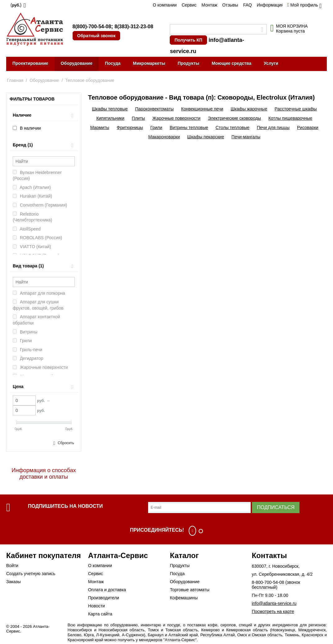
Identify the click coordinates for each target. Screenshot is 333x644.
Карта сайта (100, 614)
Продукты (188, 63)
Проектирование (30, 63)
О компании (165, 5)
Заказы (13, 582)
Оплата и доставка (107, 590)
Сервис (189, 5)
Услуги (271, 63)
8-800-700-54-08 (268, 582)
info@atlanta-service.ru (274, 603)
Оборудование (77, 63)
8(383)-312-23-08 (134, 27)
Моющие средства (232, 63)
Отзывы (230, 5)
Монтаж (209, 5)
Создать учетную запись (31, 574)
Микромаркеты (149, 63)
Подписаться (276, 507)
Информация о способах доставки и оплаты (44, 474)
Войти (12, 566)
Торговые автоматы (189, 590)
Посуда (113, 63)
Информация (270, 5)
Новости (97, 606)
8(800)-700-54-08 (92, 27)
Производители (104, 598)
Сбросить (66, 443)
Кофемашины (184, 598)
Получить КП (188, 40)
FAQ (247, 5)
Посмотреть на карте (273, 611)
